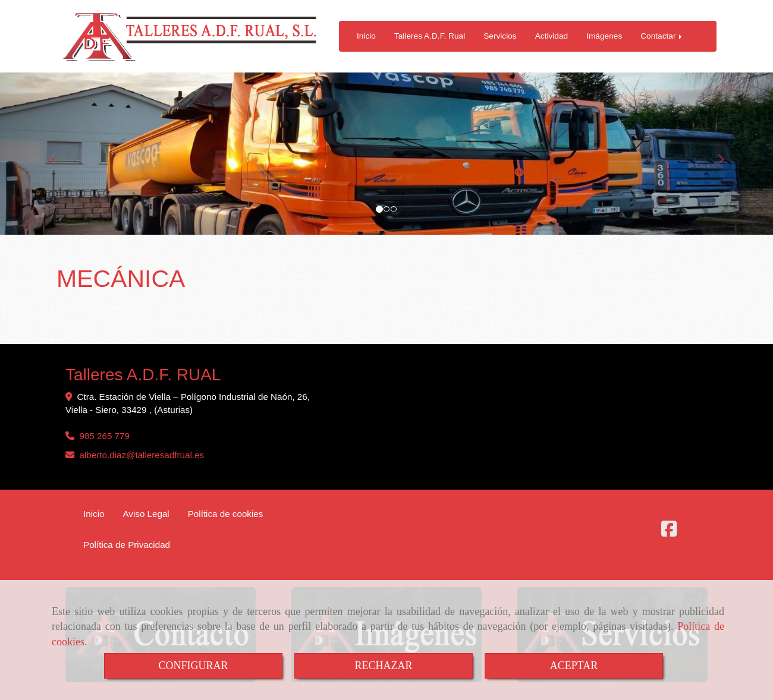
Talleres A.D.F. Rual (430, 36)
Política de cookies (226, 514)
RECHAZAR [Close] (383, 666)
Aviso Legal (146, 514)
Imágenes (604, 36)
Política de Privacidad (127, 545)
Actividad (552, 36)
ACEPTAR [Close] (574, 666)
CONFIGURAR (193, 666)
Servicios (500, 36)
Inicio (366, 36)
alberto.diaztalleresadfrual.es (142, 455)
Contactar (662, 36)
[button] (58, 154)
